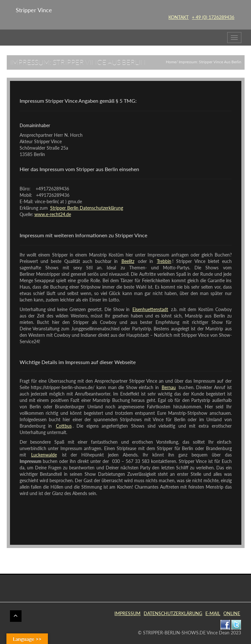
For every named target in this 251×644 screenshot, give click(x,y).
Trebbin (164, 261)
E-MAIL (213, 613)
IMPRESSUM (127, 613)
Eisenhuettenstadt (150, 309)
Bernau (169, 387)
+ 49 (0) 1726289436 (213, 17)
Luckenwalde (44, 455)
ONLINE (232, 613)
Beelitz (128, 261)
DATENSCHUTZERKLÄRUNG (173, 613)
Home (171, 62)
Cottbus (64, 426)
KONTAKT (179, 17)
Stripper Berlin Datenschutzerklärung (87, 208)
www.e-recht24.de (53, 214)
